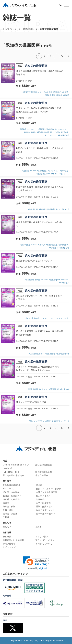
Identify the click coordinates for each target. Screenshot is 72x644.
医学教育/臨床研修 (12, 485)
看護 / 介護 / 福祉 (44, 507)
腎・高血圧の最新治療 (13, 475)
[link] (36, 563)
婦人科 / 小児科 (43, 496)
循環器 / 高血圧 (10, 514)
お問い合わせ (9, 544)
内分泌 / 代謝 (9, 507)
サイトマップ (9, 547)
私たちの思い (42, 537)
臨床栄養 (40, 499)
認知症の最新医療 (44, 465)
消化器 (39, 485)
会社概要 (7, 537)
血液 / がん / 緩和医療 (46, 492)
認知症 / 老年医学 (11, 492)
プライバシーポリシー (46, 540)
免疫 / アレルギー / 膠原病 (49, 489)
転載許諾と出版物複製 (13, 540)
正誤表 (39, 527)
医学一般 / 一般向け (46, 514)
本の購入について (44, 544)
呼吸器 (6, 517)
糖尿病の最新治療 (44, 472)
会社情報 (7, 533)
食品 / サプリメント (46, 510)
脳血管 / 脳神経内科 (12, 496)
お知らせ (7, 527)
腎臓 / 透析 (8, 510)
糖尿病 (6, 503)
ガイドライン (9, 489)
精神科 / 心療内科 (11, 499)
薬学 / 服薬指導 (43, 503)
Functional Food (11, 472)
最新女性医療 (42, 475)
